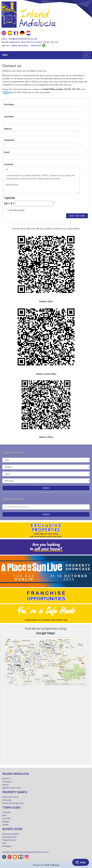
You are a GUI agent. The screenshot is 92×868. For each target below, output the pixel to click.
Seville (5, 825)
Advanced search (10, 797)
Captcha (9, 198)
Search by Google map (13, 803)
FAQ (4, 843)
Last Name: (9, 117)
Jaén (4, 815)
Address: (8, 129)
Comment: (9, 164)
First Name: (9, 104)
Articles (6, 785)
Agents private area (11, 788)
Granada (7, 818)
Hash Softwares (52, 865)
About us (6, 778)
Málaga (6, 821)
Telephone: (9, 140)
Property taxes (9, 840)
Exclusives (7, 800)
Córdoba (6, 812)
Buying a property (11, 834)
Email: (7, 152)
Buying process (9, 837)
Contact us (7, 782)
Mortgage (7, 846)
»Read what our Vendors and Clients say (46, 620)
